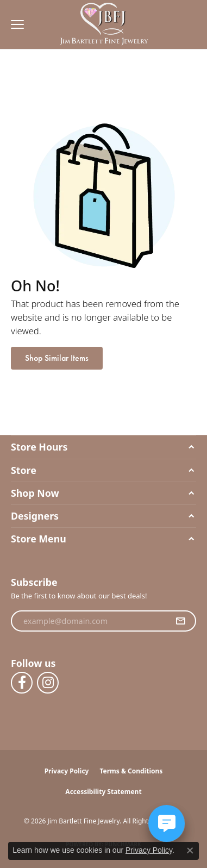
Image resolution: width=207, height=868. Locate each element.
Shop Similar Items (57, 358)
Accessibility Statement (103, 792)
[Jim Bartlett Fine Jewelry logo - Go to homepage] (103, 25)
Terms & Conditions (131, 771)
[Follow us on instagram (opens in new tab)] (48, 683)
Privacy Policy (67, 771)
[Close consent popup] (190, 851)
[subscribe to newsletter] (180, 621)
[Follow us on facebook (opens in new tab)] (22, 683)
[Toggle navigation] (15, 24)
